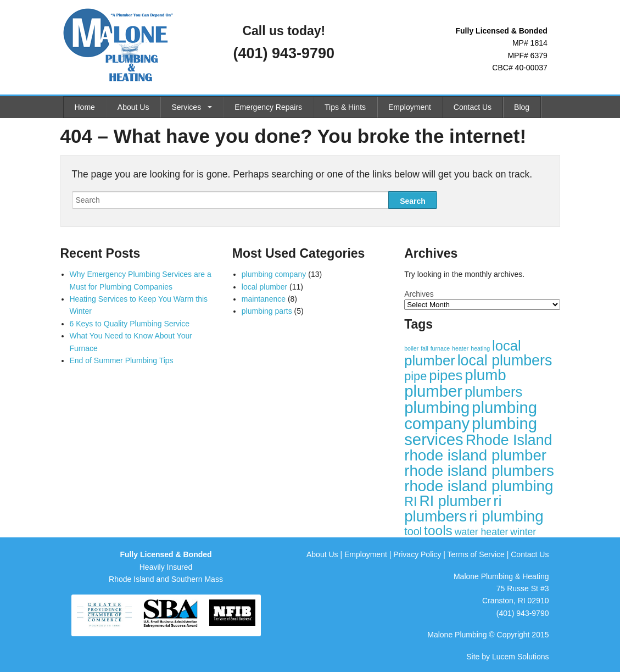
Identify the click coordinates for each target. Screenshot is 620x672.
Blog (522, 107)
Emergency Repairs (268, 107)
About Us (133, 107)
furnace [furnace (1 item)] (440, 348)
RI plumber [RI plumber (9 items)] (455, 501)
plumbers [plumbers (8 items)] (493, 392)
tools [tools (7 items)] (438, 531)
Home (85, 107)
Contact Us (473, 107)
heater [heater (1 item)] (460, 348)
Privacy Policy (417, 554)
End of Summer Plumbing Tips (122, 360)
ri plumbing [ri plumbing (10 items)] (506, 516)
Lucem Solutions (521, 657)
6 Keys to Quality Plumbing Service (130, 324)
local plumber (264, 287)
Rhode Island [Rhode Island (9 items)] (509, 440)
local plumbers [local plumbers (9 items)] (505, 360)
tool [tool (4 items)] (413, 531)
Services (186, 107)
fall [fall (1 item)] (424, 348)
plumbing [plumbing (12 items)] (437, 407)
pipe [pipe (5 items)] (415, 376)
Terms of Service (476, 554)
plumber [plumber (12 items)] (433, 391)
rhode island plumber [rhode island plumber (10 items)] (475, 455)
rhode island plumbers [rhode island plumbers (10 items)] (479, 471)
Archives (419, 294)
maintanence (264, 299)
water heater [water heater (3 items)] (482, 532)
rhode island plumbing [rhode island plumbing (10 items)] (479, 486)
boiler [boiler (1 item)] (411, 348)
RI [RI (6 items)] (410, 502)
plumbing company (274, 274)
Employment (410, 107)
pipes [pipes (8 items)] (446, 375)
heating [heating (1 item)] (480, 348)
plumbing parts (267, 311)
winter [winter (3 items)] (523, 532)
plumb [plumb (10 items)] (485, 375)
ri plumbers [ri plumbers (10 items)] (453, 509)
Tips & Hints (345, 107)
